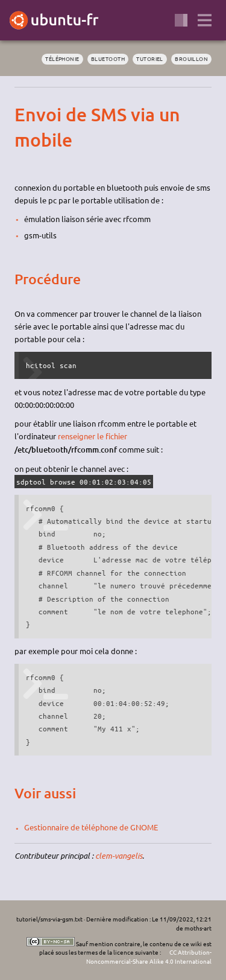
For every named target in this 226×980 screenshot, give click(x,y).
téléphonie (62, 59)
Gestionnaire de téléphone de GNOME (91, 827)
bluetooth (108, 59)
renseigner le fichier (93, 436)
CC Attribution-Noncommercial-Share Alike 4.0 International (149, 956)
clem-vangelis (119, 856)
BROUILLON (191, 59)
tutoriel (150, 59)
